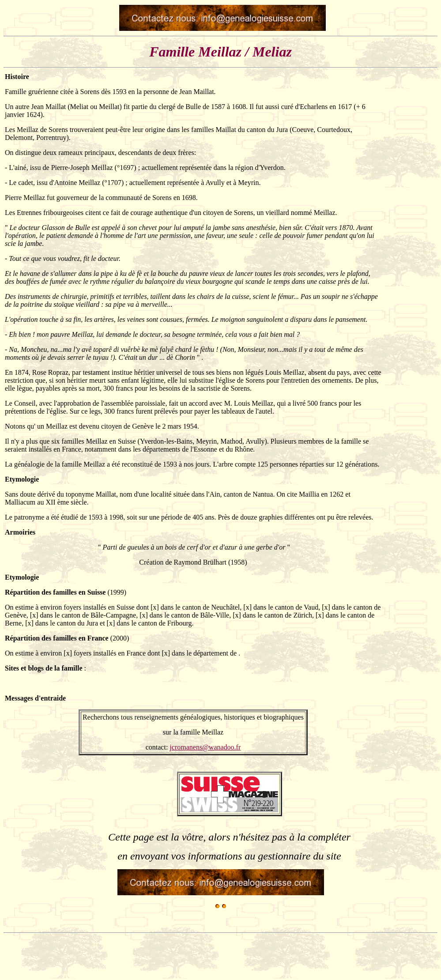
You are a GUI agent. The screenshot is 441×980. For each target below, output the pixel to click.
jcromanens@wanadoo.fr (205, 747)
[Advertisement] (410, 282)
